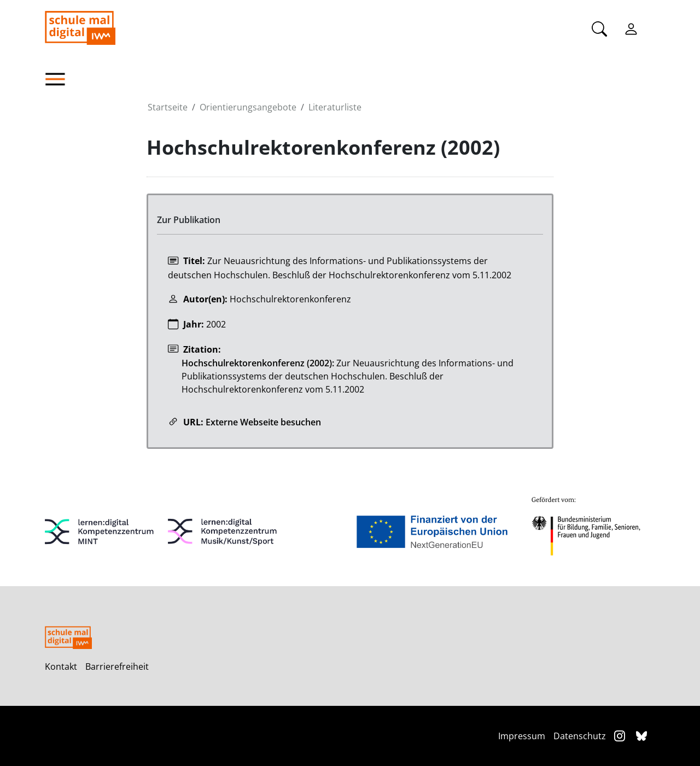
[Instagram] (621, 736)
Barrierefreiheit (117, 666)
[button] (96, 79)
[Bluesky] (641, 736)
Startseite (168, 107)
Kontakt (61, 666)
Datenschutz (580, 736)
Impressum (522, 736)
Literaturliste (335, 107)
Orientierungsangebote (248, 107)
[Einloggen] (631, 28)
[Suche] (599, 28)
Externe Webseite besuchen (263, 422)
